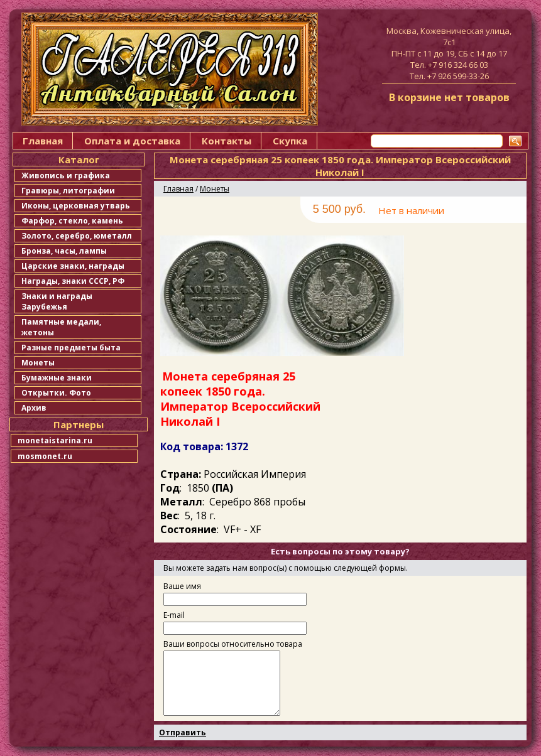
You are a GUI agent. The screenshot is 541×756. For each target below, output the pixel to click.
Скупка (290, 141)
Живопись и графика (66, 175)
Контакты (227, 141)
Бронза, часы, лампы (64, 251)
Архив (34, 408)
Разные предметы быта (71, 348)
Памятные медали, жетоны (61, 327)
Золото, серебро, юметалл (77, 236)
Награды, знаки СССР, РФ (73, 281)
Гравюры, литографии (68, 191)
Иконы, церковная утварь (76, 206)
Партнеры (79, 424)
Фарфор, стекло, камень (72, 221)
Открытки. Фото (56, 393)
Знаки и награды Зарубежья (57, 301)
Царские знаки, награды (73, 266)
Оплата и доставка (132, 141)
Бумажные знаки (57, 378)
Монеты (38, 363)
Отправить (183, 732)
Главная (43, 141)
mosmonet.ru (45, 456)
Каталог (79, 159)
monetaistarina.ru (55, 440)
